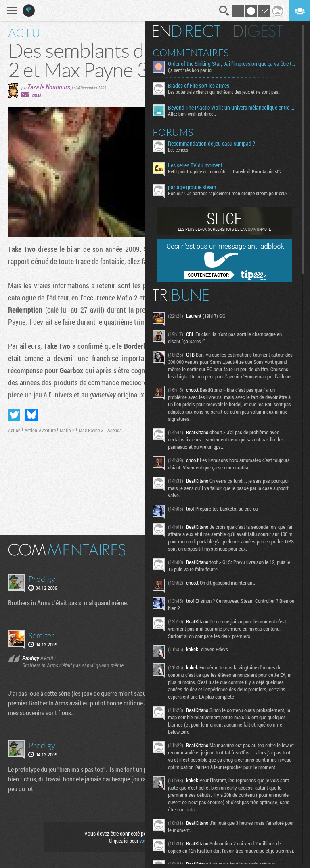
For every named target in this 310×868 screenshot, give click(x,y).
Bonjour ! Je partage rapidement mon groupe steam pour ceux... (229, 193)
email (36, 95)
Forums (173, 132)
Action (14, 430)
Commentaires (191, 53)
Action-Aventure (40, 430)
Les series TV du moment (195, 165)
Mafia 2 (67, 430)
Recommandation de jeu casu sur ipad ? (212, 144)
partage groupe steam (192, 187)
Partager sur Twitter (14, 415)
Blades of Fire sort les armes (199, 86)
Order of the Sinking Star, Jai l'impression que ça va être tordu (232, 64)
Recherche (224, 11)
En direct (186, 31)
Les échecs (178, 150)
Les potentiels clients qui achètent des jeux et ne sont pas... (225, 92)
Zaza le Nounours (49, 87)
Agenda (115, 430)
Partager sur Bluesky (31, 415)
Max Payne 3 (91, 430)
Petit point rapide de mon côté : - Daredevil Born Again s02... (227, 171)
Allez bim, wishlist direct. (192, 114)
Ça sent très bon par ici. (191, 70)
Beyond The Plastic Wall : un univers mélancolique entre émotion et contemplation (232, 108)
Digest (258, 31)
